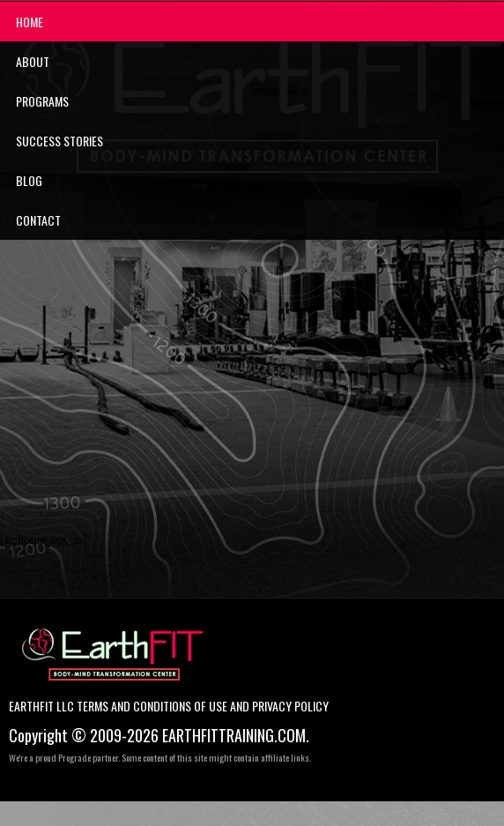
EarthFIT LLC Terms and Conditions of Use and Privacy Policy (169, 707)
